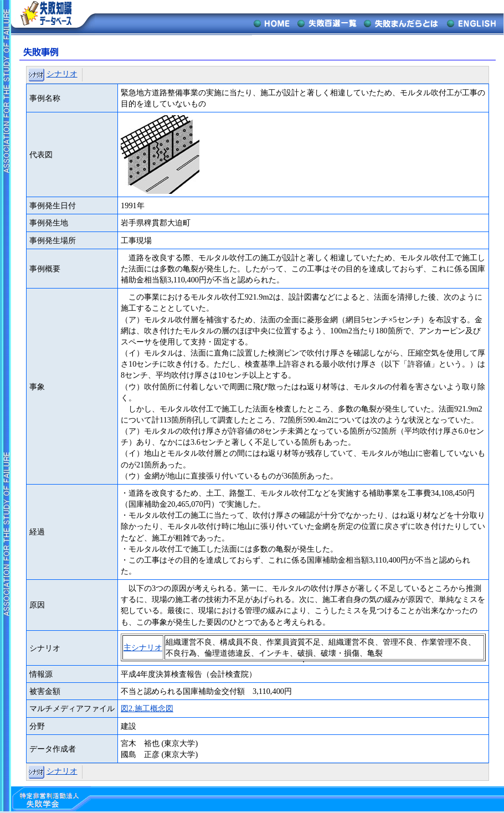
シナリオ (62, 74)
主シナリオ (143, 647)
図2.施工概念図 (147, 708)
